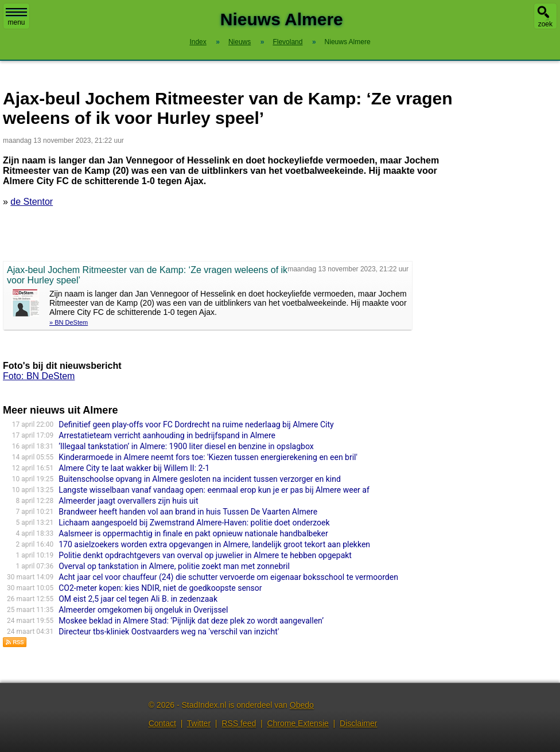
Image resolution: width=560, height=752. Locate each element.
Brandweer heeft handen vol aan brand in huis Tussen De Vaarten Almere (188, 512)
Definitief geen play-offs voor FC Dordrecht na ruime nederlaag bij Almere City (196, 424)
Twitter (199, 723)
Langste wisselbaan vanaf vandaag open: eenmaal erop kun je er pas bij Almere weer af (214, 490)
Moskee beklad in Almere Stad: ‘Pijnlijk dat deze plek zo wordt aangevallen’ (191, 621)
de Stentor (32, 202)
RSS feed (239, 723)
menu (16, 17)
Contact (162, 723)
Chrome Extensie (297, 723)
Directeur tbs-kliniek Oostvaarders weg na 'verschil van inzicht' (169, 632)
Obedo (302, 705)
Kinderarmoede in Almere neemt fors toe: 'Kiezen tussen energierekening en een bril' (208, 457)
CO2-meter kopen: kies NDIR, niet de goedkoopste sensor (160, 588)
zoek (545, 24)
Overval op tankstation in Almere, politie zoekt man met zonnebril (174, 566)
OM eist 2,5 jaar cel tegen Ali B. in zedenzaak (138, 599)
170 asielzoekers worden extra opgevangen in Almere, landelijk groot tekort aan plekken (214, 544)
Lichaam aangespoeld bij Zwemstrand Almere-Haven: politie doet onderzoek (194, 523)
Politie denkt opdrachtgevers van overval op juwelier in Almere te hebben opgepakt (205, 555)
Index (198, 42)
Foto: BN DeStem (39, 376)
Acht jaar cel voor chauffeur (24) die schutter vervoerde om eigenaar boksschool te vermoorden (228, 577)
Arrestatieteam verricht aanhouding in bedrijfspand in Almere (167, 435)
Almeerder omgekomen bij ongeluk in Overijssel (143, 610)
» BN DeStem (69, 322)
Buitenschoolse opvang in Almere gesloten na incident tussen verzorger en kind (200, 479)
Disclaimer (358, 723)
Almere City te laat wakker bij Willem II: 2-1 (134, 468)
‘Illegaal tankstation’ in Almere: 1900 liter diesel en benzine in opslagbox (186, 446)
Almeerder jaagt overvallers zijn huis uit (128, 501)
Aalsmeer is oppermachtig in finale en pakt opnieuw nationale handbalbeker (193, 533)
